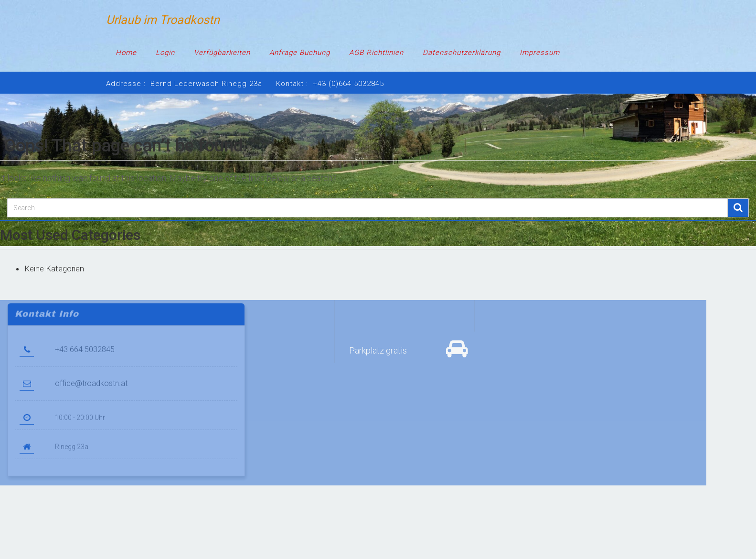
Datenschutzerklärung (462, 53)
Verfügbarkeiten (222, 53)
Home (126, 53)
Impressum (540, 53)
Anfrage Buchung (300, 53)
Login (165, 53)
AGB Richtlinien (376, 53)
